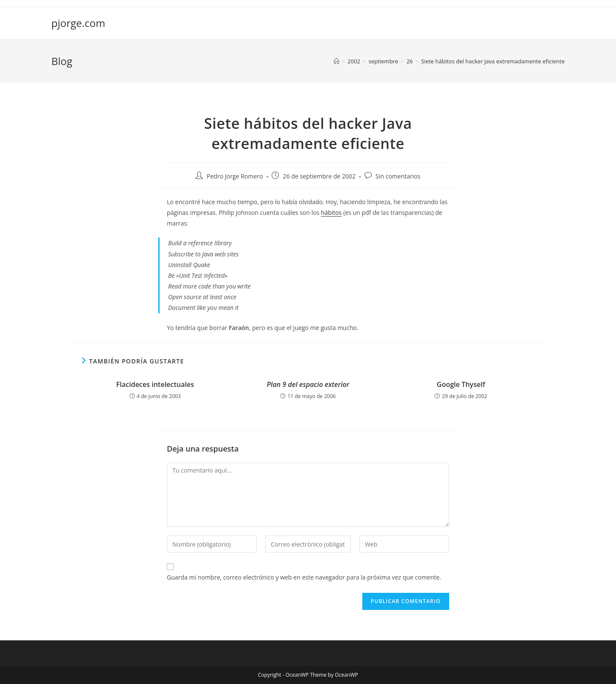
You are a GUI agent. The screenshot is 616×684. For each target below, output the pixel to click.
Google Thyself (461, 384)
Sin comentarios (398, 176)
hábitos (331, 213)
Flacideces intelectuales (155, 384)
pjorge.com (78, 23)
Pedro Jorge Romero (235, 176)
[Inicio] (336, 61)
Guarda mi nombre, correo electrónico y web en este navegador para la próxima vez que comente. (304, 577)
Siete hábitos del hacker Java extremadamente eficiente (493, 61)
